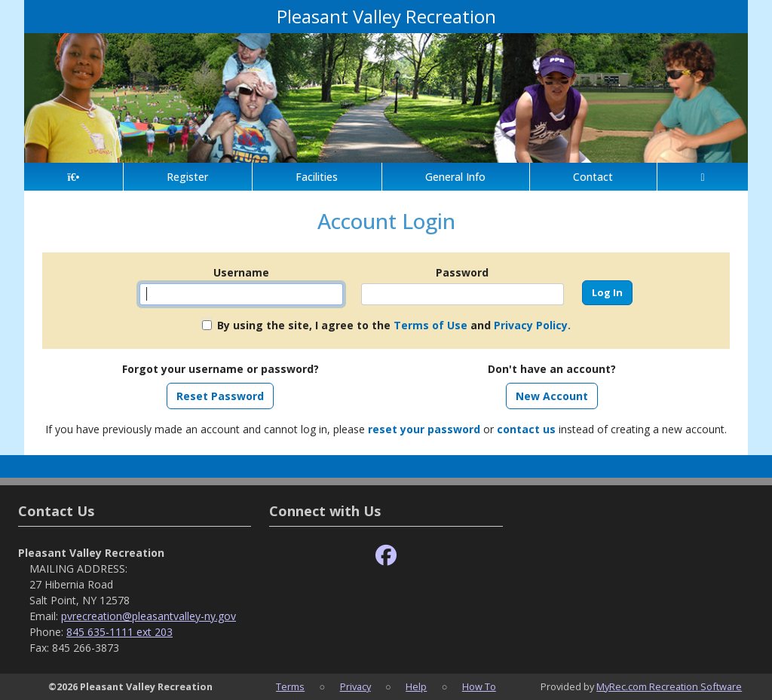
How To (479, 686)
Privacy (355, 686)
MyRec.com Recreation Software (669, 686)
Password (462, 272)
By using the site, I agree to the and (394, 325)
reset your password (424, 429)
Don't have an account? (552, 369)
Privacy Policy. (532, 325)
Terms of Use (430, 325)
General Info (455, 177)
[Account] (703, 177)
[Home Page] (74, 177)
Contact (593, 177)
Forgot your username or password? (221, 369)
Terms (290, 686)
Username (241, 272)
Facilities (317, 177)
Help (416, 686)
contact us (526, 429)
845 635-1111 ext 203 (119, 632)
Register (187, 177)
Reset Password (220, 396)
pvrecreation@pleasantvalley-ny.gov (149, 616)
